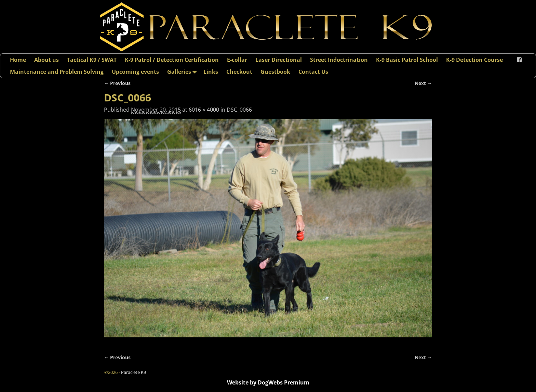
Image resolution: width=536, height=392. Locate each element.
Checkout (239, 72)
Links (211, 72)
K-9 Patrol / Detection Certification (172, 60)
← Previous (117, 83)
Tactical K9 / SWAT (92, 60)
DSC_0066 (239, 110)
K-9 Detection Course (474, 60)
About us (46, 60)
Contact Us (313, 72)
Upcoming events (135, 72)
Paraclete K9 (133, 372)
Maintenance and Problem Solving (57, 72)
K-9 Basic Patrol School (407, 60)
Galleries (183, 72)
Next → (423, 83)
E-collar (237, 60)
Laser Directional (279, 60)
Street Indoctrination (339, 60)
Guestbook (275, 72)
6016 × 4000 (204, 110)
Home (18, 60)
